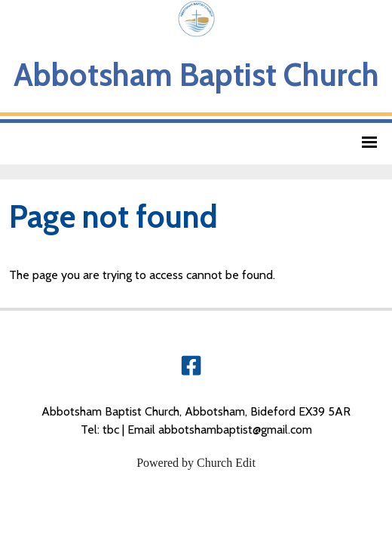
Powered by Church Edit (196, 463)
